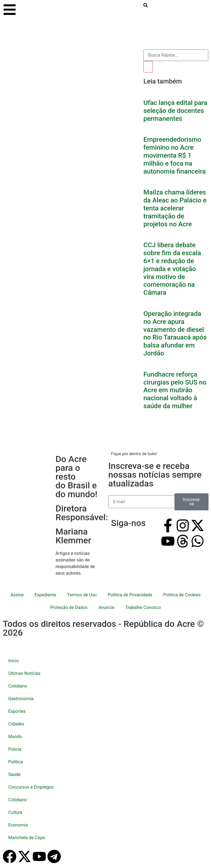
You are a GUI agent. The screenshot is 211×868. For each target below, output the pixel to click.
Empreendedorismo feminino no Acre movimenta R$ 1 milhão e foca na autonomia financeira (175, 155)
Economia (18, 825)
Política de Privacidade (130, 595)
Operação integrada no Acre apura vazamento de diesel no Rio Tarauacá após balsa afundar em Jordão (175, 333)
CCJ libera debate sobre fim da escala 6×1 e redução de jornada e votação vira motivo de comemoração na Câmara (172, 269)
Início (14, 661)
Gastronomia (21, 699)
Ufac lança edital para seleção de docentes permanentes (175, 111)
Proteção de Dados (69, 607)
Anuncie (106, 607)
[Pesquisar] (148, 67)
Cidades (16, 724)
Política (16, 762)
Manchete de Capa (27, 838)
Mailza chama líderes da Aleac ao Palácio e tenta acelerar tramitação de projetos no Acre (175, 208)
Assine (17, 595)
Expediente (45, 595)
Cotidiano (18, 686)
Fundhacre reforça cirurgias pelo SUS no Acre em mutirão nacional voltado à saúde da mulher (175, 390)
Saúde (14, 774)
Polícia (15, 749)
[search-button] (146, 6)
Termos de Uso (82, 595)
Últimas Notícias (24, 673)
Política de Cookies (182, 595)
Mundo (15, 737)
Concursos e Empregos (31, 787)
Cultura (15, 812)
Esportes (17, 711)
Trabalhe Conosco (143, 607)
